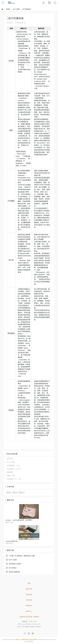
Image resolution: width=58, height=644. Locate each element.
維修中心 (29, 611)
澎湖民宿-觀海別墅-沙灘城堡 (29, 617)
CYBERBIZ (30, 641)
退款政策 (29, 594)
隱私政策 (29, 600)
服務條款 (29, 606)
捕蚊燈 (8, 492)
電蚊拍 (15, 492)
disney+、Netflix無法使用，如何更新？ (19, 520)
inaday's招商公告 (12, 541)
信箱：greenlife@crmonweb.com (29, 624)
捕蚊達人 (22, 492)
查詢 (29, 583)
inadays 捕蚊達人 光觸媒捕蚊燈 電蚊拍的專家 (24, 639)
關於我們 (29, 589)
